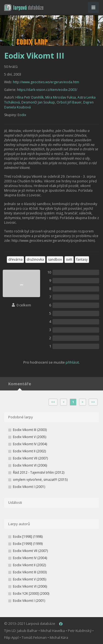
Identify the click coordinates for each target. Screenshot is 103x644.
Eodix (22, 115)
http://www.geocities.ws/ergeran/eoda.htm (46, 82)
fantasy (82, 259)
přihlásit (72, 362)
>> (93, 402)
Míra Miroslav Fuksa (61, 97)
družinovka (35, 259)
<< (53, 402)
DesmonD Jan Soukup (38, 102)
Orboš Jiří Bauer (69, 102)
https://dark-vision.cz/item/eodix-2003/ (47, 90)
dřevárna (15, 259)
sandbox (55, 259)
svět (69, 259)
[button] (24, 8)
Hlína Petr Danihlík (30, 97)
